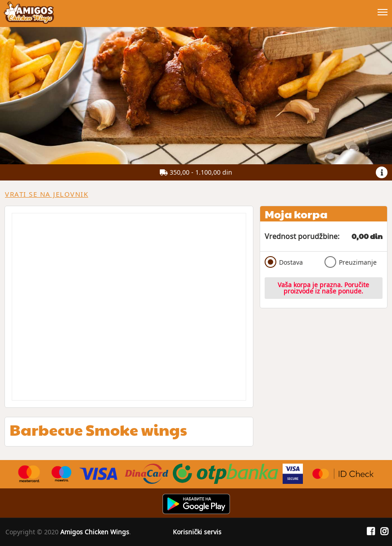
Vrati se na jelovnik (47, 194)
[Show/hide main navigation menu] (196, 8)
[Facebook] (371, 532)
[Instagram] (384, 532)
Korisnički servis (197, 532)
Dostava (284, 262)
